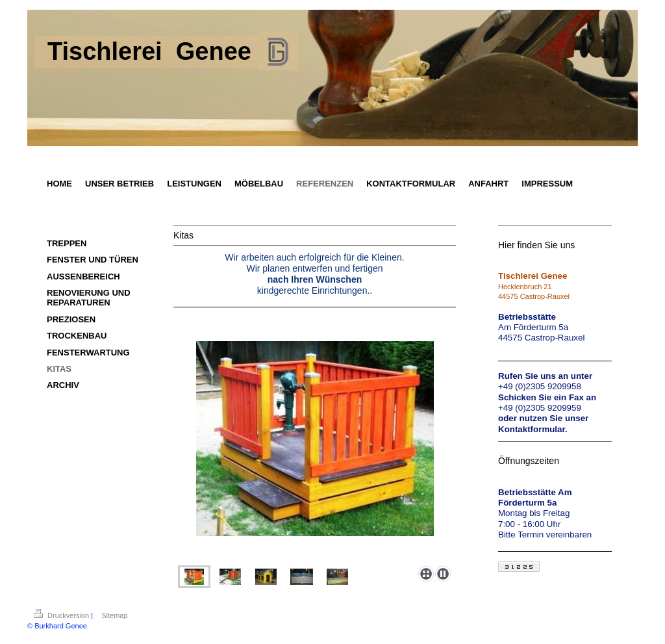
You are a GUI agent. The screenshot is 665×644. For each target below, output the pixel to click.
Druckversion (62, 615)
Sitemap (114, 615)
